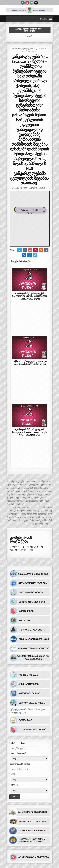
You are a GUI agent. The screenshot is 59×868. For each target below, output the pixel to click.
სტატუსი (14, 785)
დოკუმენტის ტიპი (18, 753)
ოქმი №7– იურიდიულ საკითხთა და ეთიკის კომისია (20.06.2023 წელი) (30, 363)
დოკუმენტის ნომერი (20, 764)
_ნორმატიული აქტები (24, 48)
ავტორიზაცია (26, 550)
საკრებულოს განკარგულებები (33, 50)
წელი (12, 774)
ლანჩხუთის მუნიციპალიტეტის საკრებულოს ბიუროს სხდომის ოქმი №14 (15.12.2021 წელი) (30, 432)
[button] (44, 19)
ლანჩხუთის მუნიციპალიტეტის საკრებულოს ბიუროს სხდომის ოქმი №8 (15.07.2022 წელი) (30, 296)
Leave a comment (38, 188)
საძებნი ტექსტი (17, 743)
